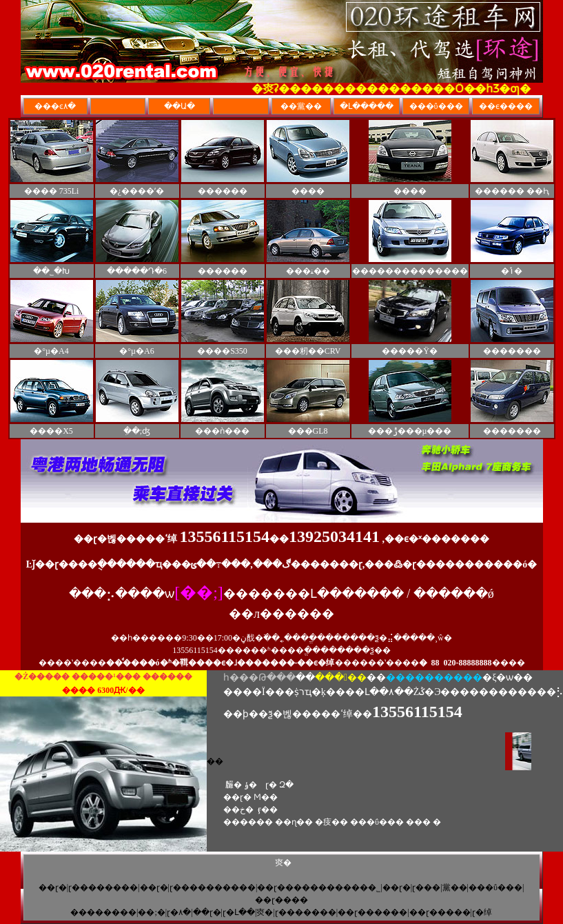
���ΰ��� (495, 887)
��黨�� (455, 887)
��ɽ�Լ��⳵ (239, 912)
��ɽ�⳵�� (397, 887)
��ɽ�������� (103, 887)
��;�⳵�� (151, 912)
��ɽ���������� (213, 887)
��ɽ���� (281, 900)
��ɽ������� (306, 912)
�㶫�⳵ (265, 912)
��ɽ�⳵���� (207, 912)
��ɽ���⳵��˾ (426, 887)
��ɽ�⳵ (53, 887)
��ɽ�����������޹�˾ (319, 887)
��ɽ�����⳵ (440, 912)
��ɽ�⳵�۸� (179, 912)
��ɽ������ (372, 912)
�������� (103, 912)
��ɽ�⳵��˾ (154, 887)
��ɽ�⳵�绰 (482, 912)
